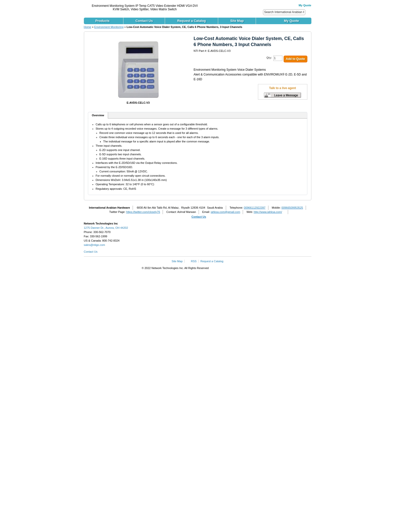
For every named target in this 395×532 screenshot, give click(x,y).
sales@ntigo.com (95, 245)
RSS (194, 261)
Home (88, 27)
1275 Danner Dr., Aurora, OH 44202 (106, 228)
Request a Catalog (212, 261)
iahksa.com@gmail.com (225, 212)
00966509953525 (292, 208)
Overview (98, 115)
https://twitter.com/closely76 (143, 212)
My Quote (305, 5)
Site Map (177, 261)
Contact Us (199, 217)
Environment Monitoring (109, 27)
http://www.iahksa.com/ (268, 212)
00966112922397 (255, 208)
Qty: (269, 58)
